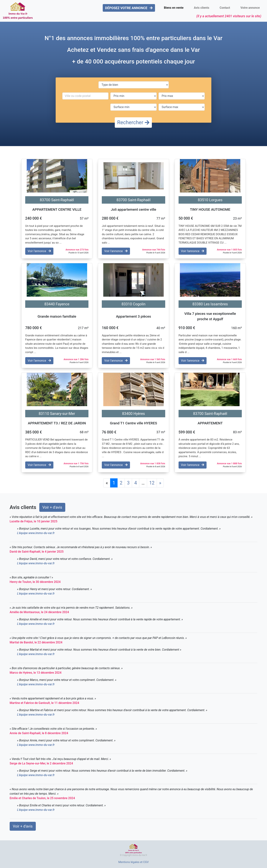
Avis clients (202, 8)
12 (152, 483)
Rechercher (133, 122)
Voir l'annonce (39, 251)
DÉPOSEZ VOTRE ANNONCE (129, 8)
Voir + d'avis (52, 507)
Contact (225, 8)
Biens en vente (174, 8)
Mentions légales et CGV (133, 862)
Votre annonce (250, 8)
